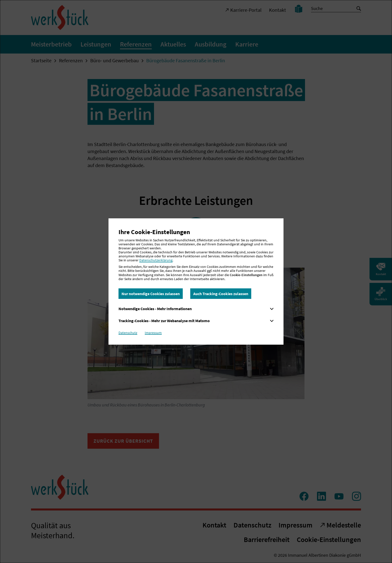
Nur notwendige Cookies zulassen (151, 294)
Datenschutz (128, 333)
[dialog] (196, 281)
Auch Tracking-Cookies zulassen (221, 294)
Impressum (153, 333)
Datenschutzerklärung (156, 260)
